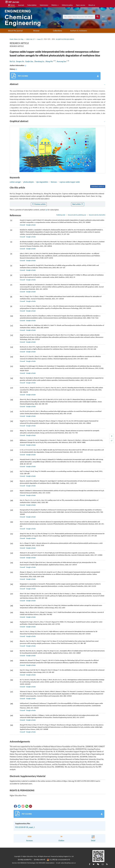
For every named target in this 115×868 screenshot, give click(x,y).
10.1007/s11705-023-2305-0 (65, 39)
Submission (44, 5)
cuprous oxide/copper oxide (70, 182)
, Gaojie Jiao (28, 61)
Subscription (32, 5)
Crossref (22, 225)
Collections (57, 31)
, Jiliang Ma (49, 61)
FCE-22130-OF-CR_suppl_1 (25, 827)
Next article (78, 204)
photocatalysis (28, 182)
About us (92, 5)
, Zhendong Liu (39, 61)
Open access (81, 5)
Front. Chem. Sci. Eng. (17, 39)
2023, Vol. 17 (30, 39)
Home (11, 5)
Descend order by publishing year (77, 215)
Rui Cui (12, 61)
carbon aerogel (15, 182)
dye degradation (42, 182)
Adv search (104, 17)
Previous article (39, 204)
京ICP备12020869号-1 (25, 860)
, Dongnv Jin (19, 61)
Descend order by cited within (97, 215)
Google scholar (31, 225)
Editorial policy (67, 5)
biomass (54, 182)
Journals (21, 5)
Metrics (55, 5)
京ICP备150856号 (39, 860)
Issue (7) (40, 39)
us (46, 210)
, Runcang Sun (61, 61)
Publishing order (61, 215)
